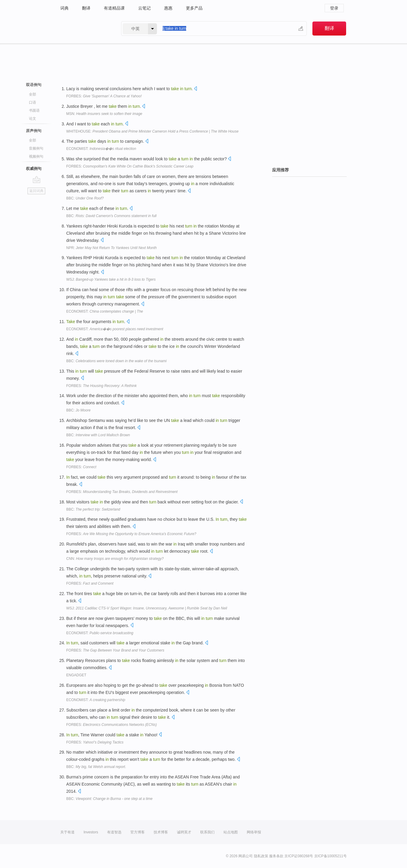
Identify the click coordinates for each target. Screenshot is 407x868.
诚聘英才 (184, 832)
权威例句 (34, 169)
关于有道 (67, 832)
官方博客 (138, 832)
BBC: (85, 198)
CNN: (115, 559)
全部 (33, 94)
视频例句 (36, 156)
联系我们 (207, 832)
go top (37, 179)
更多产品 (194, 8)
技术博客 (161, 832)
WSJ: (111, 279)
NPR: (111, 248)
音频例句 (36, 148)
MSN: (104, 114)
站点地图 (231, 832)
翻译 (86, 8)
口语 (33, 102)
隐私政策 (261, 856)
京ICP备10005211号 (330, 856)
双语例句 (34, 85)
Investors (91, 832)
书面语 (34, 110)
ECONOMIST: (101, 149)
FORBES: (104, 96)
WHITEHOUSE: (152, 131)
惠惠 (168, 8)
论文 (33, 119)
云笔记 (144, 8)
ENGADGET (76, 675)
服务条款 (276, 856)
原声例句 (34, 131)
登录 (334, 8)
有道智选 (114, 832)
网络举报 (254, 832)
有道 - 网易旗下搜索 (85, 29)
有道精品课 (114, 8)
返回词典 (36, 191)
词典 (64, 8)
